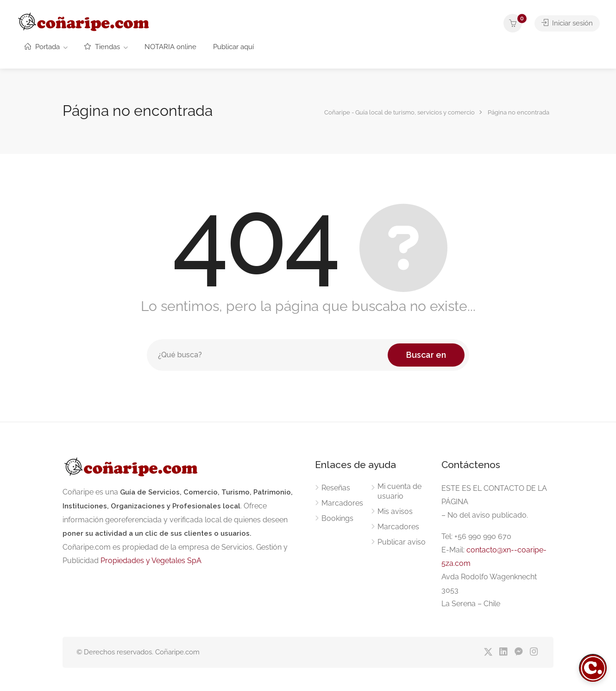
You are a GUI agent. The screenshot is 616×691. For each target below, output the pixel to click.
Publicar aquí (233, 47)
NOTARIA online (170, 47)
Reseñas (336, 488)
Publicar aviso (402, 542)
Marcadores (342, 503)
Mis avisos (395, 511)
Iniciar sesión (567, 23)
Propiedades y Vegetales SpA (151, 561)
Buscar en (426, 355)
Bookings (337, 518)
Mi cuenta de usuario (399, 491)
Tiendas (102, 47)
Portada (42, 47)
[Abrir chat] (593, 668)
